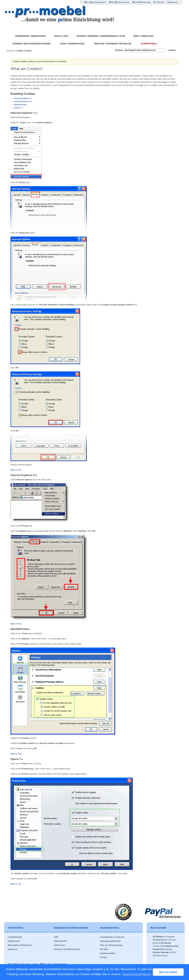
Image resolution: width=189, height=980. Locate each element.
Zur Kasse (159, 2)
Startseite (11, 51)
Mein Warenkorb (141, 2)
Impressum (13, 949)
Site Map (104, 949)
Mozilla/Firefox (20, 105)
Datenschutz (59, 945)
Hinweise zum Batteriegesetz (67, 949)
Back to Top (16, 470)
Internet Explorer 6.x (23, 101)
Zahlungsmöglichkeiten (110, 941)
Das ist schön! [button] (168, 972)
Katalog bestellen (108, 953)
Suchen (119, 50)
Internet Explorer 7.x (23, 98)
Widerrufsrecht (60, 941)
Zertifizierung (13, 941)
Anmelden (173, 2)
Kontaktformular (15, 937)
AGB (56, 937)
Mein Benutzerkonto (95, 2)
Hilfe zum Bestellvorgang (111, 945)
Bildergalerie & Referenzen (20, 945)
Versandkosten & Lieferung (112, 937)
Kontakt (103, 957)
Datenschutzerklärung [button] (137, 974)
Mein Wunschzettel (119, 2)
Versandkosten (60, 964)
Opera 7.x (18, 108)
